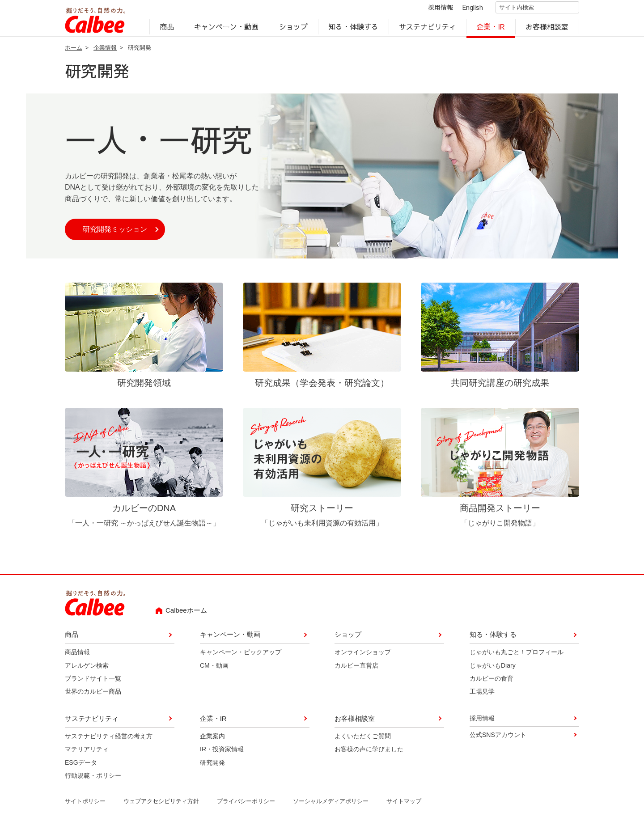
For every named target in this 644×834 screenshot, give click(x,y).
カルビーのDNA (144, 513)
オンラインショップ (363, 657)
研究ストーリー (322, 513)
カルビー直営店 (356, 670)
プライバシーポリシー (246, 806)
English (465, 10)
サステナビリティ (428, 30)
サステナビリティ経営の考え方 (109, 741)
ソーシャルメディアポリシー (331, 806)
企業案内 (212, 741)
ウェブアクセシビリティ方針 (161, 806)
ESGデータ (81, 767)
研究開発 (212, 767)
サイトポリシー (85, 806)
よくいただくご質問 (363, 741)
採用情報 (433, 10)
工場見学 (482, 697)
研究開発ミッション (115, 235)
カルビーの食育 (491, 683)
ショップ (293, 30)
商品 (167, 30)
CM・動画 (214, 670)
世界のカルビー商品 (93, 697)
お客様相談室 (547, 30)
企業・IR (491, 30)
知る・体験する (353, 30)
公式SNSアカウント (498, 740)
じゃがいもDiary (493, 670)
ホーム (74, 53)
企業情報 (105, 53)
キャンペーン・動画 (227, 30)
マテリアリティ (87, 754)
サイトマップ (404, 806)
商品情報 (77, 657)
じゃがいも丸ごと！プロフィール (517, 657)
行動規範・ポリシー (93, 780)
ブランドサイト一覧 (93, 683)
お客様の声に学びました (369, 754)
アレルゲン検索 (87, 670)
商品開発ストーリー (500, 513)
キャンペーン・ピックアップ (241, 657)
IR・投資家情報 (222, 754)
